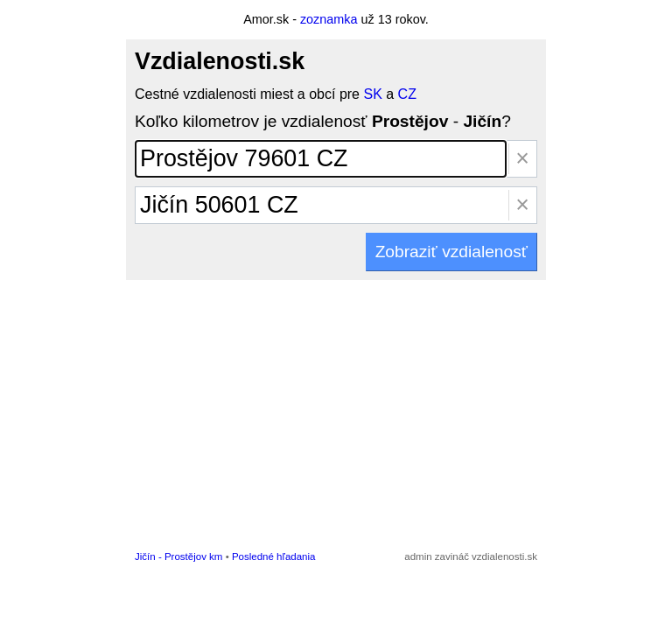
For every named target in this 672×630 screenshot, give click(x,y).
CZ (407, 94)
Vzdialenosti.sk (220, 61)
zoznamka (329, 19)
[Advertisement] (336, 411)
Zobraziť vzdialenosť (451, 252)
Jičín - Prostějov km (178, 556)
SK (372, 94)
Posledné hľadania (274, 556)
